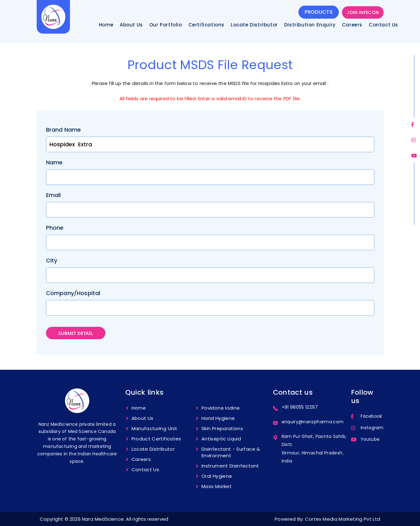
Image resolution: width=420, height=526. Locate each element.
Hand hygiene (218, 418)
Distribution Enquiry (310, 25)
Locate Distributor (254, 25)
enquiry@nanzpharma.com (313, 422)
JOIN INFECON (363, 12)
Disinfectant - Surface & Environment (231, 452)
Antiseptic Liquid (221, 439)
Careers (352, 25)
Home (106, 25)
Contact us (145, 470)
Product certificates (156, 439)
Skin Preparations (222, 428)
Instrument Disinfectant (230, 466)
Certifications (206, 25)
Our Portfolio (166, 25)
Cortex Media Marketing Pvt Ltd (343, 519)
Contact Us (383, 25)
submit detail (76, 333)
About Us (131, 25)
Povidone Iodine (221, 408)
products (319, 12)
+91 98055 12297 (300, 407)
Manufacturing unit (154, 428)
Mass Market (217, 486)
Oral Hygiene (217, 476)
